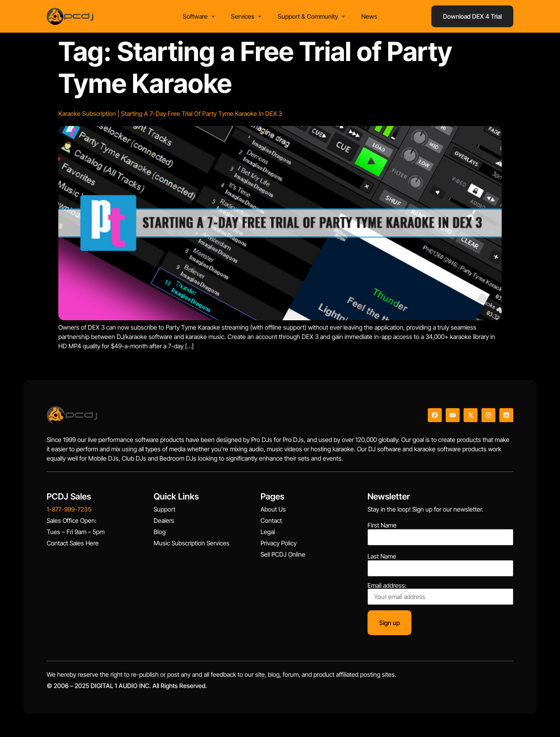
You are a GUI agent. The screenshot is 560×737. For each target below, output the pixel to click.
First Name (382, 525)
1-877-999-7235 (69, 509)
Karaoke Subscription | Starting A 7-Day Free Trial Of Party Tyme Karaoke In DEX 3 (170, 114)
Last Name (382, 556)
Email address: (440, 594)
